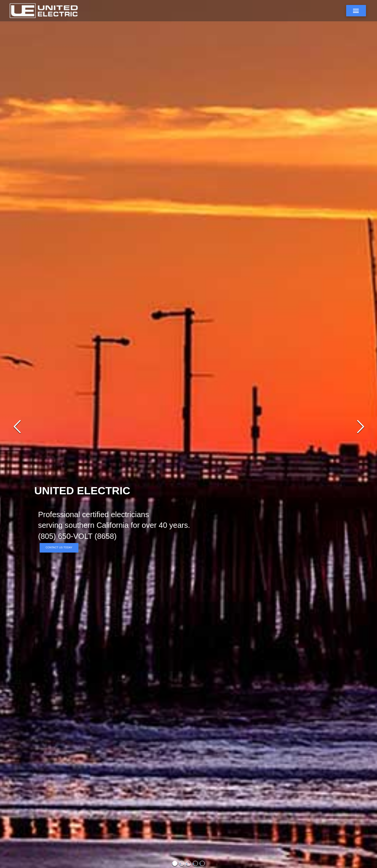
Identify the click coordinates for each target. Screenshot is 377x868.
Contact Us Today (59, 547)
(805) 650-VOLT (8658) (77, 536)
